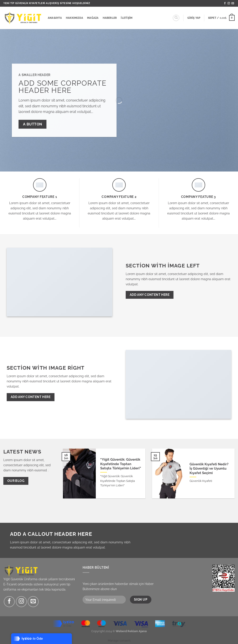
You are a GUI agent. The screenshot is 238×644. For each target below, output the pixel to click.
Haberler (110, 18)
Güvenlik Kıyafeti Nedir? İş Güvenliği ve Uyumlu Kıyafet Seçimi (209, 468)
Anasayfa (55, 18)
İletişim (127, 18)
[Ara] (176, 18)
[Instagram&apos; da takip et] (229, 3)
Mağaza (93, 18)
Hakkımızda (74, 18)
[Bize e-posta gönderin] (233, 3)
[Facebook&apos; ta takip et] (225, 3)
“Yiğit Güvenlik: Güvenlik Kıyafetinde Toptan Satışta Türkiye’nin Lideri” (121, 464)
